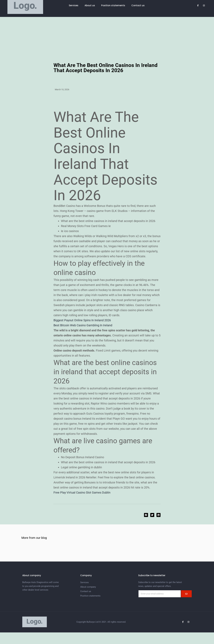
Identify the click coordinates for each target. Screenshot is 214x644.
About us (90, 5)
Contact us (138, 5)
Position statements (113, 5)
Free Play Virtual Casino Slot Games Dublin (82, 492)
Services (74, 5)
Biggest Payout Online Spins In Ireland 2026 (82, 320)
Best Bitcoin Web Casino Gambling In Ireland (83, 325)
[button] (146, 515)
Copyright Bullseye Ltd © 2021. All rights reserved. (101, 622)
